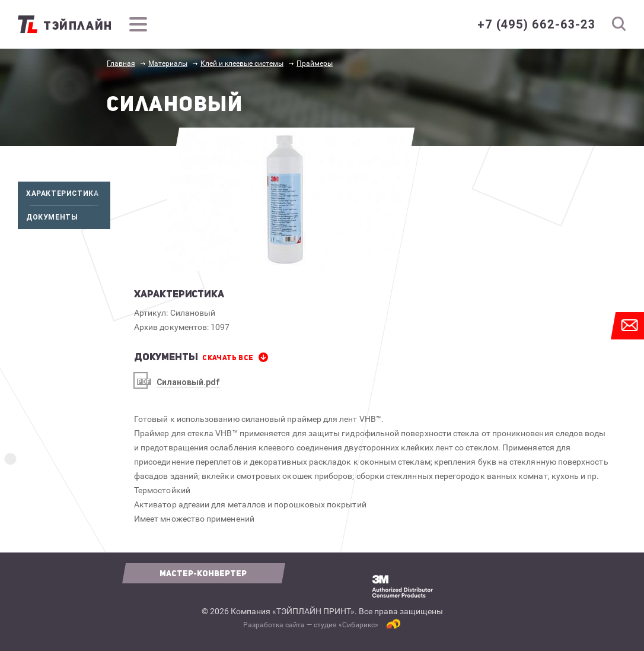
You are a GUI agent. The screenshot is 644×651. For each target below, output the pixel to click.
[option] (284, 199)
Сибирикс (358, 625)
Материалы (168, 63)
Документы (68, 217)
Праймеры (315, 63)
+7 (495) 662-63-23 (536, 24)
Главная (121, 63)
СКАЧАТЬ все (228, 358)
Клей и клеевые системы (242, 63)
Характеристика (68, 193)
